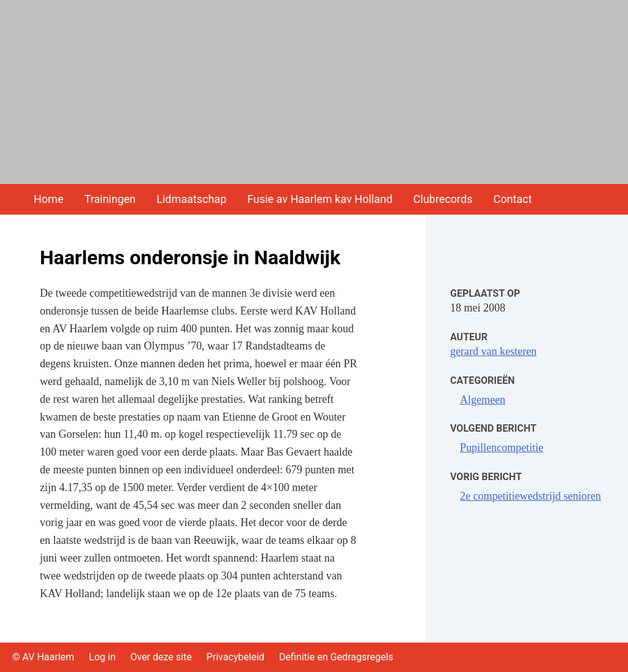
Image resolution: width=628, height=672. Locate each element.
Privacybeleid (235, 657)
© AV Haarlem (43, 657)
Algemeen (483, 400)
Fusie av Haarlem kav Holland (320, 199)
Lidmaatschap (191, 199)
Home (48, 199)
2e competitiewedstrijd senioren (530, 496)
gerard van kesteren (493, 351)
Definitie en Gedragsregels (336, 657)
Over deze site (161, 657)
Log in (102, 657)
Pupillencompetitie (502, 448)
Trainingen (110, 199)
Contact (512, 199)
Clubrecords (443, 199)
